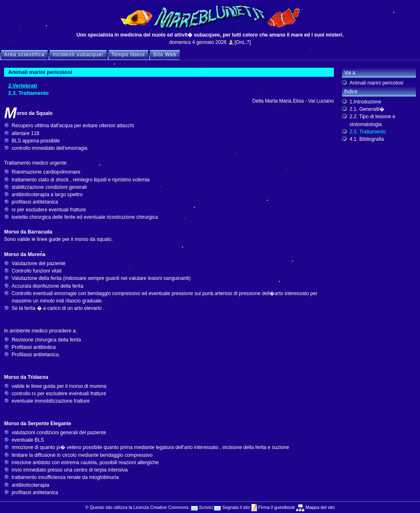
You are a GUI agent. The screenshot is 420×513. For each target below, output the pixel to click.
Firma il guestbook (276, 507)
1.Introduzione (365, 102)
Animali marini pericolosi (376, 83)
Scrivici (202, 507)
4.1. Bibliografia (367, 139)
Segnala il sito (232, 507)
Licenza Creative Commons (161, 507)
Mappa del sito (320, 507)
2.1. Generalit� (367, 109)
